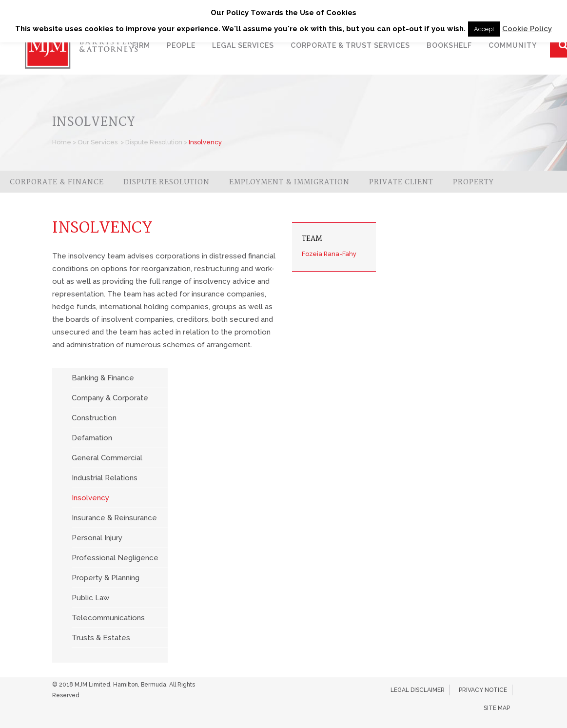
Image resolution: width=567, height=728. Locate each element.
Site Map (497, 708)
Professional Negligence (115, 558)
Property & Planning (106, 578)
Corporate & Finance (57, 182)
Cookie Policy (527, 29)
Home (62, 142)
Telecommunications (108, 618)
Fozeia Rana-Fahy (329, 254)
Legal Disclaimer (418, 690)
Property (473, 182)
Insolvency (90, 498)
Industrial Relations (105, 478)
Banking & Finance (103, 378)
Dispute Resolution (154, 142)
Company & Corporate (110, 398)
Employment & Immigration (289, 182)
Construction (94, 418)
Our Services (98, 142)
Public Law (90, 598)
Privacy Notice (483, 690)
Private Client (401, 182)
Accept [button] (484, 29)
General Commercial (107, 458)
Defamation (92, 438)
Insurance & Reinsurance (114, 518)
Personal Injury (97, 538)
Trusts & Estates (101, 638)
